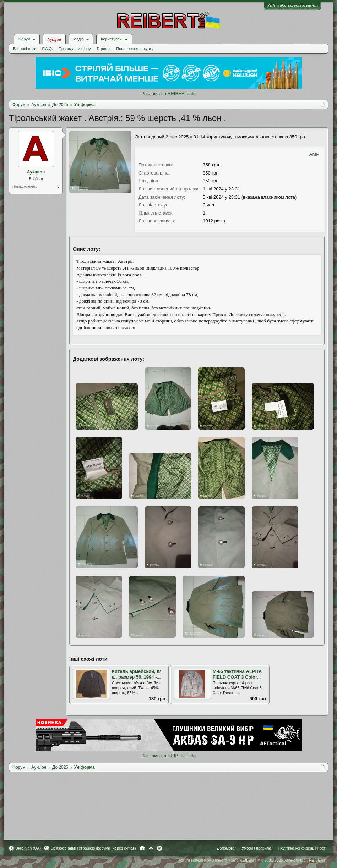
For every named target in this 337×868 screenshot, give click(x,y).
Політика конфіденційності (302, 848)
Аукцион (36, 172)
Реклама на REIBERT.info (168, 93)
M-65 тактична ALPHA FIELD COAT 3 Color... (237, 674)
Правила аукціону (75, 49)
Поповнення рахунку (135, 49)
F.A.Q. (47, 49)
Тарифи (104, 49)
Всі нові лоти (25, 49)
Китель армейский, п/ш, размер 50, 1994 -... (136, 674)
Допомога (226, 848)
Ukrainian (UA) (28, 848)
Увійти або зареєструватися (293, 5)
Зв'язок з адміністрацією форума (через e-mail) (93, 848)
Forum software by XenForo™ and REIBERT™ (252, 860)
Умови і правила (256, 848)
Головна (142, 848)
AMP (314, 154)
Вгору (151, 848)
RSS (159, 848)
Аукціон (54, 39)
